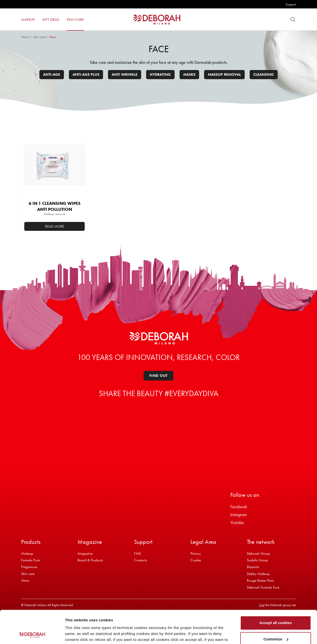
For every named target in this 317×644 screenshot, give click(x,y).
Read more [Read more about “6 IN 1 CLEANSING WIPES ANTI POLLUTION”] (55, 226)
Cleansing (264, 74)
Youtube (237, 522)
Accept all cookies (276, 592)
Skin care (39, 37)
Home (25, 37)
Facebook (239, 507)
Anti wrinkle (125, 74)
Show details (76, 634)
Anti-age (52, 74)
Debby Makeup (258, 574)
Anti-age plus (86, 74)
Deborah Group (258, 553)
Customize (276, 608)
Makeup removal (224, 74)
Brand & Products (90, 560)
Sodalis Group (257, 560)
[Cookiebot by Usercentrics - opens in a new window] (32, 634)
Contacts (140, 560)
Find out (158, 376)
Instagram (238, 514)
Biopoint (253, 567)
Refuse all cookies (276, 624)
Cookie (196, 560)
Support (291, 4)
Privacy (196, 553)
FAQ (137, 553)
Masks (189, 74)
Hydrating (160, 74)
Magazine (85, 553)
